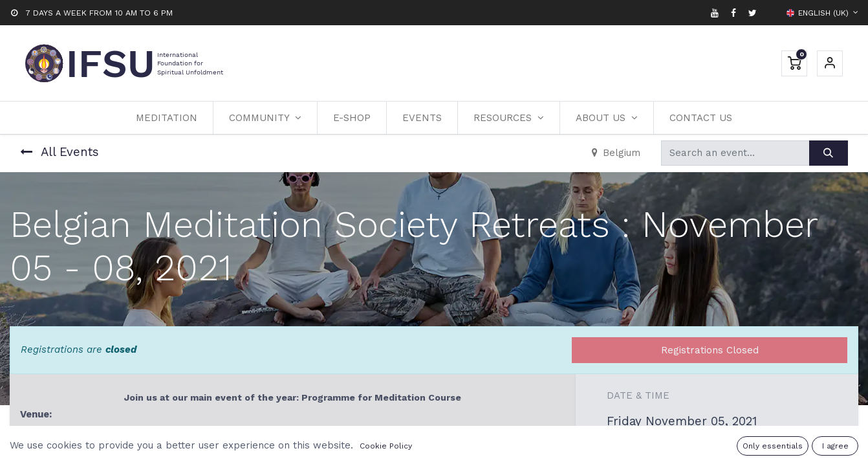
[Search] (829, 153)
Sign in (830, 63)
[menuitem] (167, 118)
